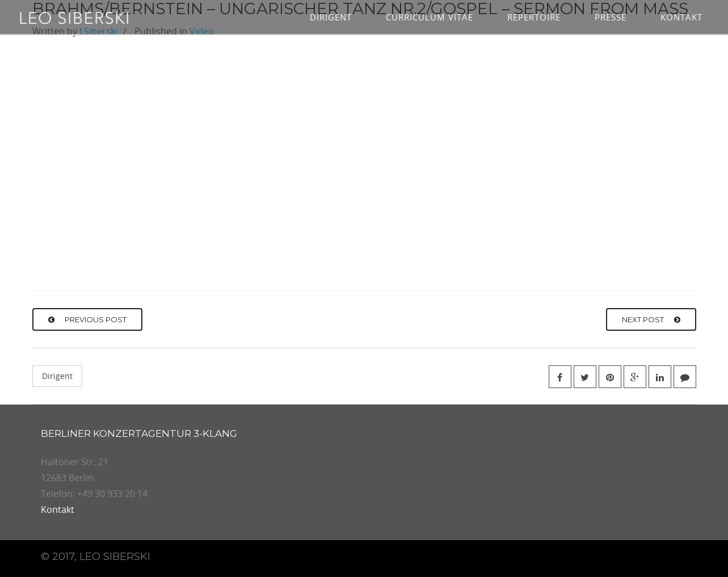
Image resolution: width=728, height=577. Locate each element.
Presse (611, 17)
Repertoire (534, 17)
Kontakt (681, 17)
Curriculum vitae (430, 17)
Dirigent (331, 17)
